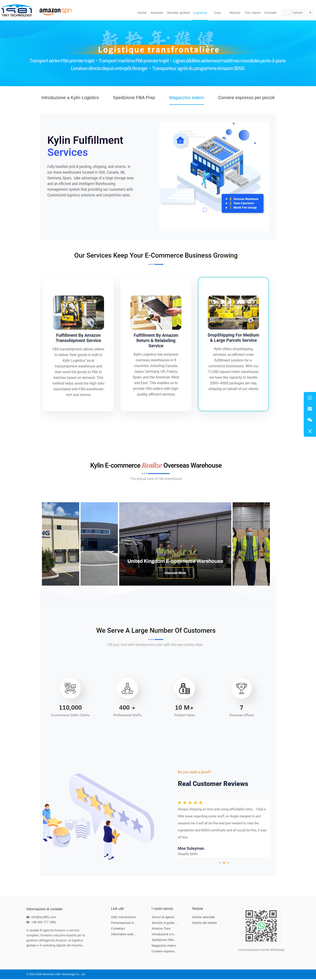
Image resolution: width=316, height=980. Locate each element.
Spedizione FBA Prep (131, 99)
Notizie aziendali (203, 918)
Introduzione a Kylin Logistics (58, 99)
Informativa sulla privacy (125, 935)
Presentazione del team (125, 924)
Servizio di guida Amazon (165, 924)
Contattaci (118, 929)
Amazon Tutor (161, 929)
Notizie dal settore (205, 924)
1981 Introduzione (123, 918)
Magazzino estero (191, 99)
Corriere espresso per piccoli (259, 99)
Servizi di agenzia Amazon (165, 918)
